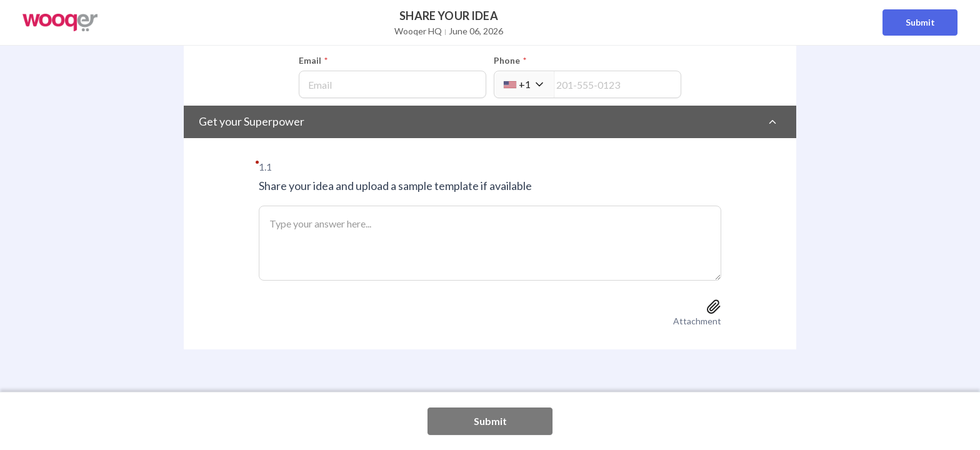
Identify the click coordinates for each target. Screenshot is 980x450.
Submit (920, 22)
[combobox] (524, 84)
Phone (510, 60)
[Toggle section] (772, 122)
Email (313, 60)
